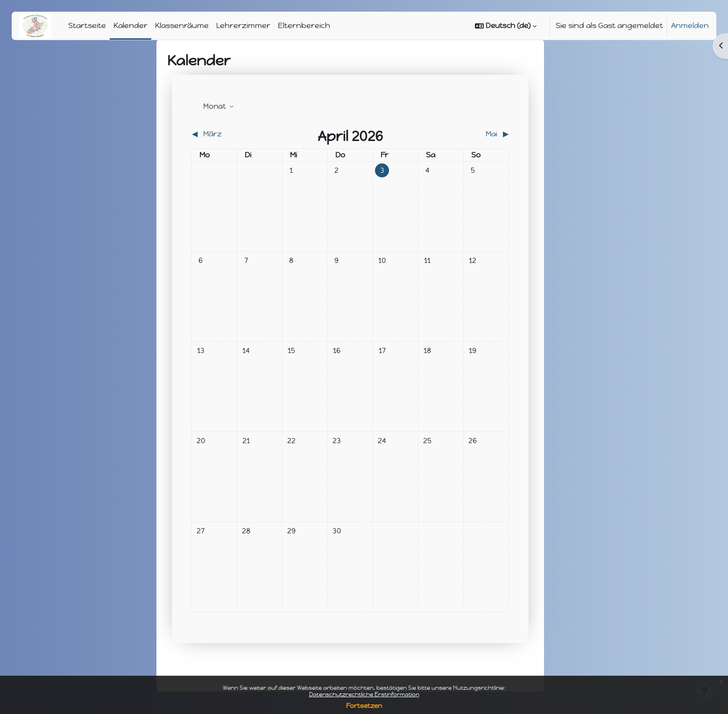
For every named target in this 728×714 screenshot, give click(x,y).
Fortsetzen (364, 706)
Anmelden (690, 25)
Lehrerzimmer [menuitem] (243, 25)
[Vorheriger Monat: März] (231, 134)
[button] (506, 26)
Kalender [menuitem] (131, 25)
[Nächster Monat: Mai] (469, 134)
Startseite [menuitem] (87, 25)
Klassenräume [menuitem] (182, 25)
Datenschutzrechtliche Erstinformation (364, 694)
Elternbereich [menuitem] (304, 25)
